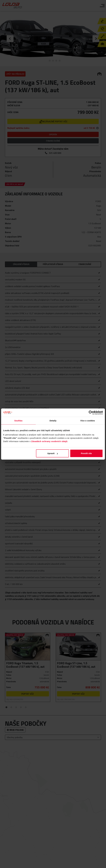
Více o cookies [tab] (88, 420)
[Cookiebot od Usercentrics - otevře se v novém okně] (91, 413)
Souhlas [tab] (18, 420)
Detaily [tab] (53, 420)
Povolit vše (86, 453)
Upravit (53, 453)
